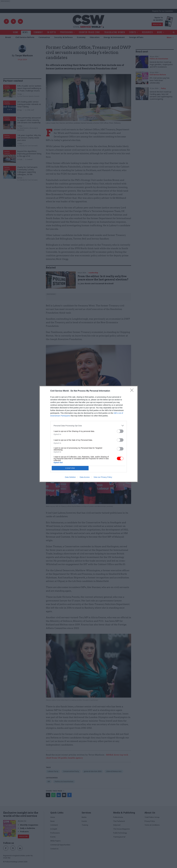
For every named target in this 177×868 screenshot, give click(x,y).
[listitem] (89, 426)
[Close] (133, 391)
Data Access (85, 477)
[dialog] (89, 434)
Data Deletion (70, 477)
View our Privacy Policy (103, 477)
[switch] (120, 431)
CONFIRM (70, 468)
